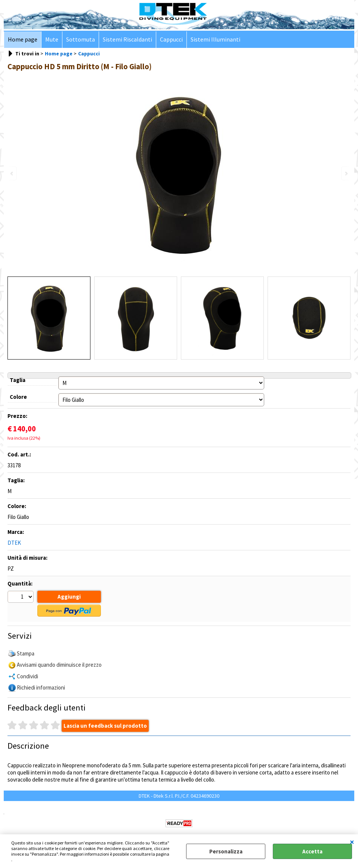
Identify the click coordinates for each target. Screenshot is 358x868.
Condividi (27, 676)
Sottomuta (81, 39)
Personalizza (226, 851)
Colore (18, 397)
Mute (52, 39)
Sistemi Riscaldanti (127, 39)
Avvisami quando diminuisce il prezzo (59, 665)
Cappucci (171, 39)
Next (346, 173)
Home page (23, 39)
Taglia (18, 380)
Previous (12, 173)
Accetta (312, 851)
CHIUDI (352, 842)
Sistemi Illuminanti (215, 39)
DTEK (14, 543)
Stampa (26, 653)
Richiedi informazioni (41, 687)
